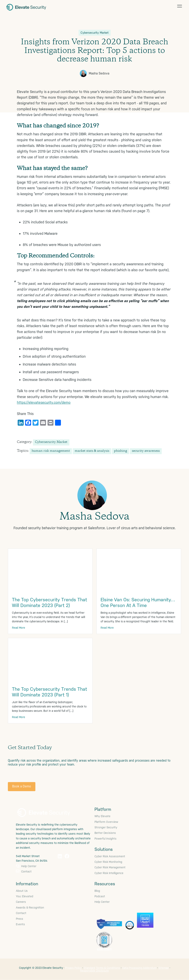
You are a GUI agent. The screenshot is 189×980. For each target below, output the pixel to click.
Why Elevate (102, 816)
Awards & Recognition (30, 908)
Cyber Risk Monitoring (108, 862)
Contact (24, 871)
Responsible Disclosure (94, 971)
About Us (22, 891)
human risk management (51, 451)
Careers (21, 902)
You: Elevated (25, 896)
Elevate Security (26, 7)
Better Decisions (105, 833)
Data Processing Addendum (139, 968)
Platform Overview (106, 822)
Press (20, 919)
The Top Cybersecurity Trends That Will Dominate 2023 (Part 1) (50, 692)
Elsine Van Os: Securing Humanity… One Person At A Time (138, 603)
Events (20, 924)
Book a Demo (22, 786)
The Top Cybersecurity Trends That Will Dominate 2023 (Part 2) (50, 603)
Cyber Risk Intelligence (109, 873)
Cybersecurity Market (51, 442)
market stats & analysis (92, 451)
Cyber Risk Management (110, 867)
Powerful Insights (106, 839)
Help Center (26, 866)
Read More (19, 628)
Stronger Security (106, 827)
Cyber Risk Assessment (110, 856)
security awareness (146, 451)
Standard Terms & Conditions (102, 968)
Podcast (100, 896)
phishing (121, 451)
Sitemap (164, 968)
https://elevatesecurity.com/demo (44, 402)
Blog (97, 891)
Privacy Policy (73, 968)
